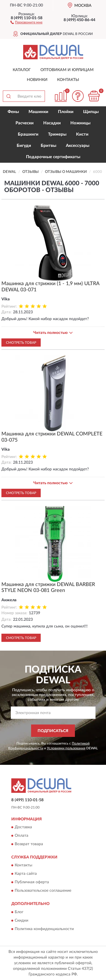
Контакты (68, 80)
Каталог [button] (22, 70)
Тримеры (57, 134)
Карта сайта (26, 874)
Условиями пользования (66, 748)
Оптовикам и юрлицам (67, 70)
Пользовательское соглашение (43, 891)
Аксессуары (78, 146)
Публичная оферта (32, 882)
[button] (26, 22)
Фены (13, 112)
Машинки (38, 112)
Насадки (52, 123)
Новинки (37, 80)
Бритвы (48, 146)
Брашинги (28, 134)
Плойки (66, 112)
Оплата (21, 836)
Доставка (23, 827)
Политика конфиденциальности (44, 929)
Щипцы (91, 112)
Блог (19, 912)
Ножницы (80, 123)
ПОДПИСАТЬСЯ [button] (53, 731)
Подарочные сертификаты (53, 157)
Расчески (25, 123)
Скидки (21, 920)
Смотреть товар (21, 343)
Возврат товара (29, 844)
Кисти (82, 134)
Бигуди (24, 146)
